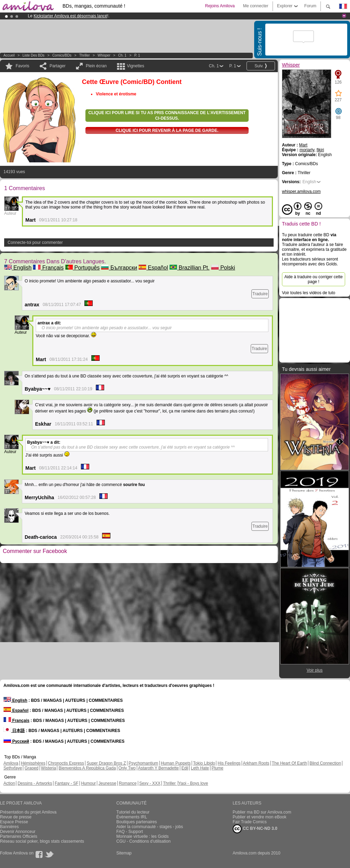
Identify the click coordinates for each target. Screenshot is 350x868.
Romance (128, 783)
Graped (32, 768)
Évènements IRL (132, 817)
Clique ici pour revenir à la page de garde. (167, 130)
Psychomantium (143, 763)
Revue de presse (16, 817)
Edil (185, 768)
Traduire (260, 294)
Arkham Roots (256, 763)
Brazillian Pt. (189, 268)
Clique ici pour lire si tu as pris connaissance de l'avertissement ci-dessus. (167, 116)
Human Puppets (176, 763)
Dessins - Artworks (35, 783)
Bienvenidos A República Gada (87, 768)
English (18, 268)
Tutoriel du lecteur (133, 812)
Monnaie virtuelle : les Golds (143, 836)
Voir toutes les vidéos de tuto (309, 293)
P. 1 (137, 55)
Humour (88, 783)
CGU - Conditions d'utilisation (143, 841)
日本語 (14, 731)
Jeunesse (107, 783)
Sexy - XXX (150, 783)
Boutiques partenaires (137, 822)
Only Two (127, 768)
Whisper (104, 55)
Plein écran (96, 66)
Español (153, 268)
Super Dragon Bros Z (106, 763)
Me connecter (256, 6)
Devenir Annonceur (18, 832)
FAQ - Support (130, 832)
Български (119, 268)
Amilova (11, 763)
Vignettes (135, 66)
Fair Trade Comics (250, 822)
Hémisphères (33, 763)
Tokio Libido (204, 763)
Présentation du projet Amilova (28, 812)
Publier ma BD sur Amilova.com (262, 812)
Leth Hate (200, 768)
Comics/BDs (62, 55)
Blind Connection (325, 763)
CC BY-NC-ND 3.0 (255, 829)
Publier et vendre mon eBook (260, 817)
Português (82, 268)
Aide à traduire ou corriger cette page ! (314, 279)
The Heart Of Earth (289, 763)
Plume (217, 768)
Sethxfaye (13, 768)
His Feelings (229, 763)
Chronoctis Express (66, 763)
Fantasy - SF (66, 783)
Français (48, 268)
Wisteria (48, 768)
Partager (58, 66)
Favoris (22, 66)
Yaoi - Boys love (193, 783)
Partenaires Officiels (19, 836)
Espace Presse (14, 822)
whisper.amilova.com (301, 192)
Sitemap (124, 853)
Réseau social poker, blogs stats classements (42, 841)
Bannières (9, 827)
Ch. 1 (122, 55)
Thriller (85, 55)
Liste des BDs (34, 55)
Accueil (9, 55)
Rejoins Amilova (220, 6)
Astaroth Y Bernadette (158, 768)
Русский (16, 741)
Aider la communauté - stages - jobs (150, 827)
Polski (223, 268)
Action (9, 783)
